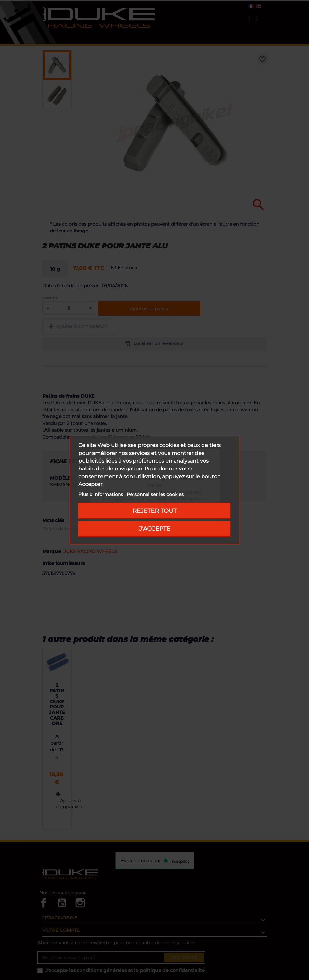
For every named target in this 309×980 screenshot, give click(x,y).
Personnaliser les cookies (155, 494)
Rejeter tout (154, 511)
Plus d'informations (101, 494)
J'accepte (155, 529)
